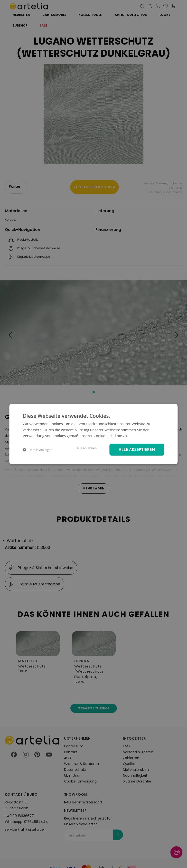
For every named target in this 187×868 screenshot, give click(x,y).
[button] (37, 450)
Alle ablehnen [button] (84, 448)
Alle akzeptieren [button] (136, 449)
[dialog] (93, 434)
